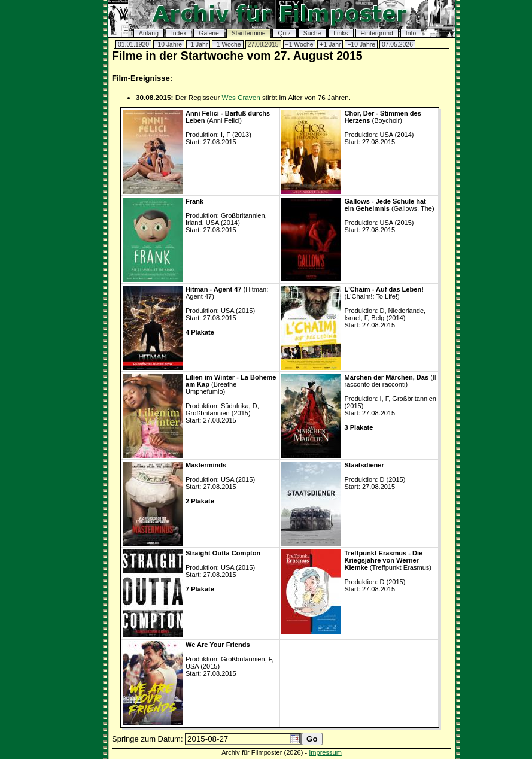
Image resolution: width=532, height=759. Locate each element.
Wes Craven (241, 97)
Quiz (284, 33)
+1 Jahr (330, 45)
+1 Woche (300, 45)
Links (341, 33)
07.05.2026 (397, 45)
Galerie (209, 33)
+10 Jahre (361, 45)
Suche (312, 33)
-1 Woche (227, 45)
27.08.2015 (263, 45)
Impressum (325, 752)
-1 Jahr (198, 45)
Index (179, 33)
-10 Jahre (169, 45)
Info (411, 33)
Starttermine (249, 33)
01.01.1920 (133, 45)
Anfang (149, 33)
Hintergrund (377, 33)
